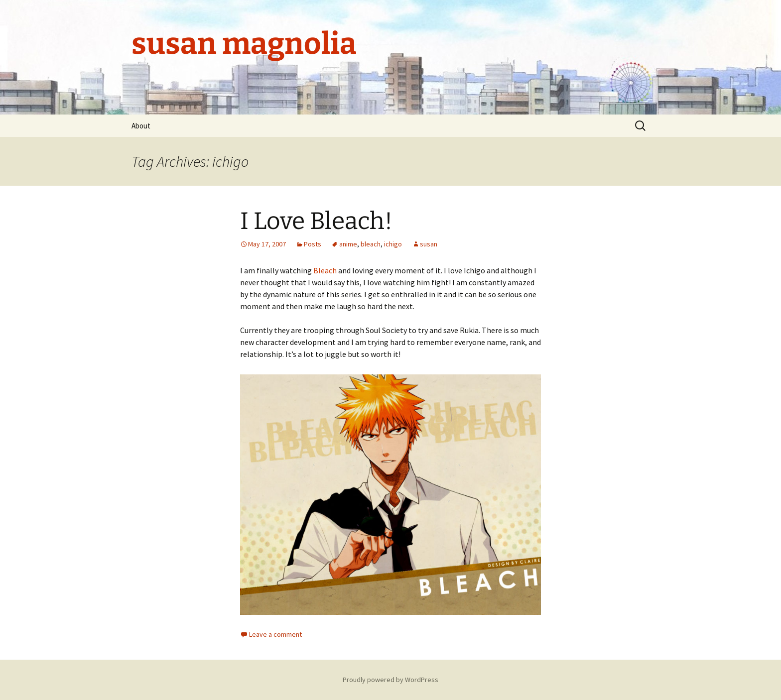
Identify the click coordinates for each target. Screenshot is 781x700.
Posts (313, 244)
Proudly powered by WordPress (390, 680)
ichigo (393, 244)
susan (429, 244)
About (141, 126)
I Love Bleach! (316, 221)
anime (348, 244)
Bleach (325, 270)
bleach (371, 244)
